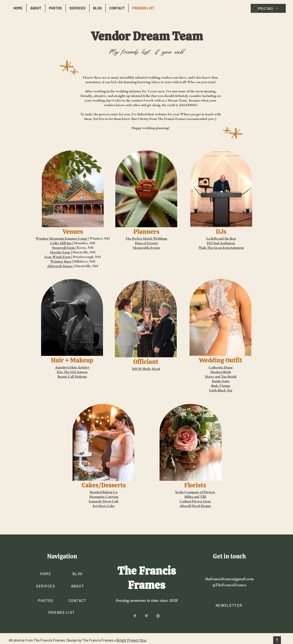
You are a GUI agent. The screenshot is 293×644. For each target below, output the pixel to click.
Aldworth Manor (60, 266)
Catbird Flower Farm (195, 501)
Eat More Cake (104, 506)
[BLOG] (78, 574)
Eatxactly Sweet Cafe (104, 501)
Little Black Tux (221, 390)
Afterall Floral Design (195, 506)
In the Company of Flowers (195, 492)
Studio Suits (221, 381)
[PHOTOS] (46, 600)
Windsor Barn (61, 261)
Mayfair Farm (60, 252)
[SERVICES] (46, 586)
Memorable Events (146, 247)
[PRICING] (268, 8)
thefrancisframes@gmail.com (229, 579)
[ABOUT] (78, 586)
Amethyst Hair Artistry (72, 367)
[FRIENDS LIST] (62, 612)
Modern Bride (221, 372)
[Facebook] (135, 616)
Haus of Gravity (146, 243)
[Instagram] (158, 616)
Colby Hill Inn (61, 243)
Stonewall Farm (63, 247)
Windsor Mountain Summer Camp (61, 238)
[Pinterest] (146, 616)
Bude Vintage (221, 385)
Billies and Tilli (195, 496)
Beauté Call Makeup (72, 376)
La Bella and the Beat (221, 238)
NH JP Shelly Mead (146, 369)
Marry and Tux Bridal (221, 376)
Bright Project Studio (133, 640)
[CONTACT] (78, 600)
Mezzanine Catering (104, 496)
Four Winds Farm (58, 257)
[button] (229, 605)
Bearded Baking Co (104, 492)
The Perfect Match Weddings (146, 238)
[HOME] (46, 574)
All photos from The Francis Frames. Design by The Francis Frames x (63, 640)
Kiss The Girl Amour (72, 372)
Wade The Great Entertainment (221, 247)
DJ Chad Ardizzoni (221, 243)
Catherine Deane (221, 367)
